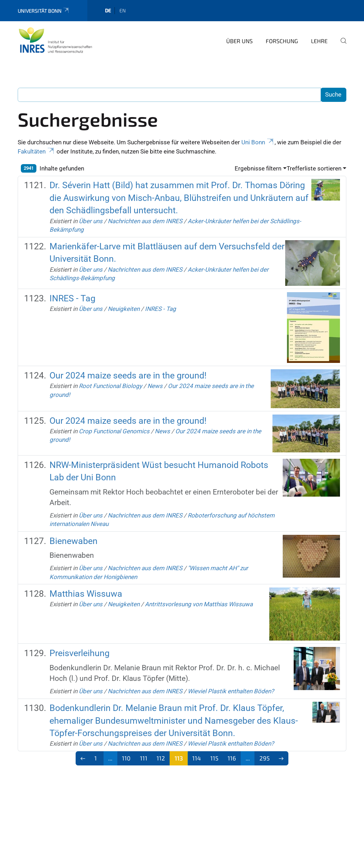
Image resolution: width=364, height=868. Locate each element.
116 (232, 758)
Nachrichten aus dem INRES (145, 221)
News (155, 386)
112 (161, 758)
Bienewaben (74, 541)
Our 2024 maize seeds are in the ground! (128, 375)
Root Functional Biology (110, 386)
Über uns (239, 41)
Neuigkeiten (124, 309)
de (108, 10)
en (123, 10)
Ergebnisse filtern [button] (258, 168)
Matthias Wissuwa (86, 594)
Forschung (282, 41)
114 (196, 758)
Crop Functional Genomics (114, 431)
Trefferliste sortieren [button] (314, 168)
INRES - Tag (72, 298)
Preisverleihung (80, 653)
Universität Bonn (44, 11)
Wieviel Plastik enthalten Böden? (231, 691)
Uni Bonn (258, 142)
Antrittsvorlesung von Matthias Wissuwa (199, 604)
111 (144, 758)
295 (265, 758)
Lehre (319, 41)
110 (126, 758)
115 (214, 758)
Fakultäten (36, 151)
